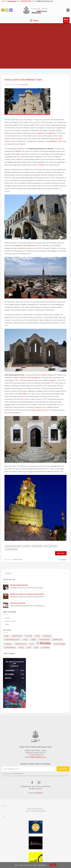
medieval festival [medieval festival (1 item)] (45, 640)
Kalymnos (40, 133)
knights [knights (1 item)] (34, 640)
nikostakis (25, 85)
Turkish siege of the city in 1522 (42, 410)
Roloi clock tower (51, 546)
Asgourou (53, 380)
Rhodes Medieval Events (19, 585)
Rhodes (18, 151)
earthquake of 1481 (55, 141)
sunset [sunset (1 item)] (22, 647)
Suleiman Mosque (12, 549)
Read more (61, 553)
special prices (12, 1)
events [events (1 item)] (38, 636)
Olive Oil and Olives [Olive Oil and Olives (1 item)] (21, 644)
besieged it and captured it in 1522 (28, 245)
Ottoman (44, 375)
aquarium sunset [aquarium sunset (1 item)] (17, 636)
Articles (8, 618)
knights (27, 546)
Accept (53, 865)
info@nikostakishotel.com (45, 1)
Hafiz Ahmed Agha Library (14, 546)
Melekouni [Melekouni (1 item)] (8, 644)
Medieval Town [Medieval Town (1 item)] (58, 640)
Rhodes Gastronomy (18, 603)
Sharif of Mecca (23, 394)
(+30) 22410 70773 (26, 1)
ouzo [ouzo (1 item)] (32, 644)
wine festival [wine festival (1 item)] (46, 647)
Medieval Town (38, 546)
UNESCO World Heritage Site (31, 378)
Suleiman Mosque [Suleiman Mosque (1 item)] (10, 647)
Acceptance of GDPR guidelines (13, 773)
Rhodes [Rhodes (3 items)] (45, 643)
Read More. (42, 865)
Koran (8, 410)
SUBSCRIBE (63, 769)
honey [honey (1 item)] (26, 640)
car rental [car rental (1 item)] (29, 636)
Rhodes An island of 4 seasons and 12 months (27, 594)
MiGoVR (40, 793)
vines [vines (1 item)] (37, 647)
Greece (16, 378)
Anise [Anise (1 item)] (7, 636)
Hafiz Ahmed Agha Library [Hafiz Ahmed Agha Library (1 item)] (12, 640)
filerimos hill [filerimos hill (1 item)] (47, 636)
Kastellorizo (51, 133)
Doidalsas (41, 165)
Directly (66, 21)
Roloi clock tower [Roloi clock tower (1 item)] (60, 644)
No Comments (63, 560)
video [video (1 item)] (29, 647)
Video (7, 624)
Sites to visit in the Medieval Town (23, 79)
